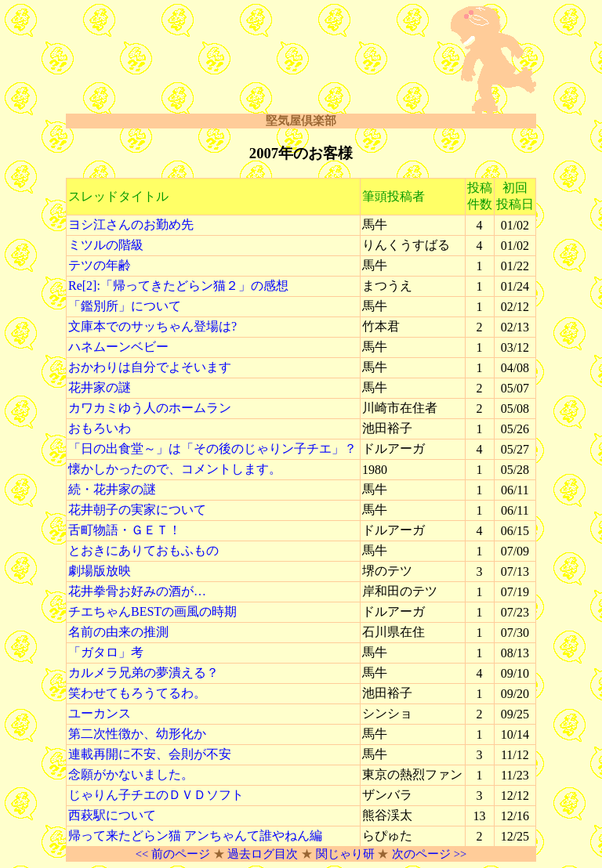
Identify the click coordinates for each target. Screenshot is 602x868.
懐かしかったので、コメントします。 (175, 469)
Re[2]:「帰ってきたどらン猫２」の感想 (178, 286)
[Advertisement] (249, 60)
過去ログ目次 (263, 854)
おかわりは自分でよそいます (150, 367)
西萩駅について (112, 815)
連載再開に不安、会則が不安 (150, 754)
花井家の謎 (100, 387)
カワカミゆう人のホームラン (150, 408)
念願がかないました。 (131, 774)
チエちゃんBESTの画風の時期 (152, 611)
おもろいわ (100, 428)
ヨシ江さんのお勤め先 (131, 224)
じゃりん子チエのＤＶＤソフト (156, 795)
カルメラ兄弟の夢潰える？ (143, 673)
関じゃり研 (345, 854)
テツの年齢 (100, 265)
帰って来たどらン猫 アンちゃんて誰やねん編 (195, 835)
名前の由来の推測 (118, 632)
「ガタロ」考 (106, 652)
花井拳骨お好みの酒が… (137, 591)
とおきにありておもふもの (143, 550)
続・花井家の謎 (112, 489)
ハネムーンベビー (118, 347)
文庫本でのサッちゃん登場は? (152, 326)
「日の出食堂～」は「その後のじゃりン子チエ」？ (212, 448)
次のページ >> (429, 854)
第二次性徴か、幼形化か (137, 734)
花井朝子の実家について (137, 510)
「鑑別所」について (125, 306)
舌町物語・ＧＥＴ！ (125, 530)
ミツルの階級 (106, 245)
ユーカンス (100, 713)
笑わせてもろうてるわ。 (137, 693)
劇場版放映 (100, 571)
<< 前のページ (173, 854)
